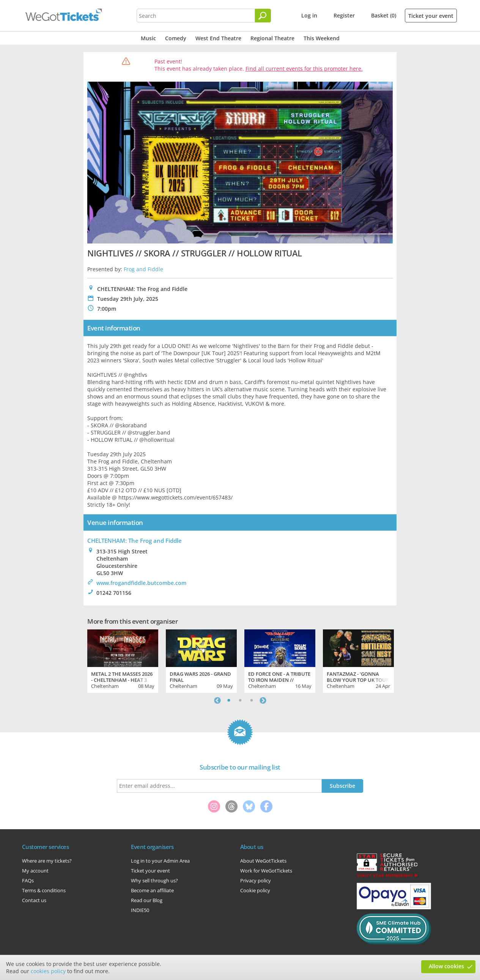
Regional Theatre (272, 38)
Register (344, 15)
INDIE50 (140, 910)
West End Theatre (218, 38)
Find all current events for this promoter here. (304, 69)
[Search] (263, 16)
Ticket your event (431, 16)
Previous (217, 700)
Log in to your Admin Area (160, 861)
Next (263, 700)
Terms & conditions (44, 890)
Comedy (176, 38)
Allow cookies (446, 966)
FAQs (28, 880)
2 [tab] (240, 700)
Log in (309, 15)
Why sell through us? (154, 880)
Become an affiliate (152, 890)
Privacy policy (256, 880)
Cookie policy (255, 890)
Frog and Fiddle (143, 269)
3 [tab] (252, 700)
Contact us (34, 900)
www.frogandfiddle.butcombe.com (141, 583)
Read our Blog (147, 900)
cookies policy (48, 971)
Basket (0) (384, 15)
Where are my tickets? (47, 861)
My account (35, 871)
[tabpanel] (123, 660)
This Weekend (322, 38)
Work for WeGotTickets (266, 871)
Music (148, 38)
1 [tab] (229, 700)
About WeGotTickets (263, 861)
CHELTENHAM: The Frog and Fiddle (135, 541)
